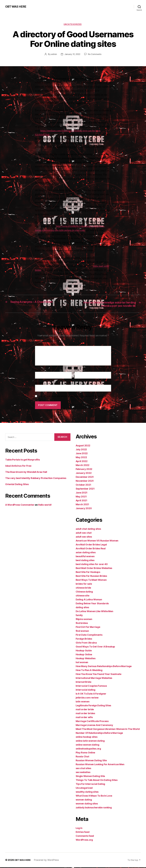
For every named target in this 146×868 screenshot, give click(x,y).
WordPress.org (84, 840)
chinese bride (83, 588)
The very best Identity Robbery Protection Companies (36, 479)
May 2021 (81, 497)
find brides (82, 624)
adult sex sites (84, 537)
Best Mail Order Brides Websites (94, 569)
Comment (40, 345)
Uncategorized (73, 25)
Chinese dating (84, 592)
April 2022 (82, 462)
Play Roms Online (85, 753)
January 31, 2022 (72, 55)
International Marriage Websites (94, 679)
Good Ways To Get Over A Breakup (95, 647)
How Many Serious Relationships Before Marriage (104, 667)
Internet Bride (83, 683)
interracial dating (86, 690)
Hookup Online (84, 655)
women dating (84, 800)
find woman (82, 632)
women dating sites (87, 804)
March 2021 (82, 505)
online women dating (87, 745)
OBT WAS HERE (17, 7)
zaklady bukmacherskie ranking (94, 808)
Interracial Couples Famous (91, 686)
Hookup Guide (84, 651)
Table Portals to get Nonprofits (23, 460)
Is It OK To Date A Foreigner (91, 694)
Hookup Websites (86, 659)
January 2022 (84, 474)
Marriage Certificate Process (92, 722)
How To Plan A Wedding (89, 671)
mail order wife (84, 718)
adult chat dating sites (88, 529)
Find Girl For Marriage (88, 628)
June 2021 (82, 493)
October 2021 (83, 485)
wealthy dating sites (87, 792)
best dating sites (85, 561)
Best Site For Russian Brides (91, 577)
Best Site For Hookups (88, 573)
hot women (82, 663)
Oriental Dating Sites (17, 485)
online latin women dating (90, 741)
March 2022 (83, 466)
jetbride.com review (87, 698)
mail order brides (85, 714)
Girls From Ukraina (86, 643)
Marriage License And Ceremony (94, 726)
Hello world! (45, 506)
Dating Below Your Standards (92, 604)
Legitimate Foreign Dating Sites (93, 706)
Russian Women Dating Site (91, 761)
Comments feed (85, 837)
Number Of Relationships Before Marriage (99, 734)
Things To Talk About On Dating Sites (97, 781)
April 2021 (81, 501)
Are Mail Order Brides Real (91, 549)
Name (39, 371)
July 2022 (81, 450)
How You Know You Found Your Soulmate (99, 675)
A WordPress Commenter (20, 506)
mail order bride (85, 710)
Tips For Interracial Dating (90, 785)
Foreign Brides (84, 639)
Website (39, 384)
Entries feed (83, 833)
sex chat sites (83, 769)
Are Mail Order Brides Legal (91, 545)
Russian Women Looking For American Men (100, 765)
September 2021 (85, 489)
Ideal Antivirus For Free (18, 467)
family (79, 616)
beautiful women (85, 557)
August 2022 (83, 446)
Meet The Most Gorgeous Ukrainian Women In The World (108, 730)
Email (78, 371)
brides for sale (84, 584)
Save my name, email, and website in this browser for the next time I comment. (72, 397)
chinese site (83, 596)
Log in (79, 829)
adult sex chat (84, 533)
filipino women (84, 620)
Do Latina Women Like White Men (94, 612)
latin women (83, 702)
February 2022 (84, 470)
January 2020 (84, 509)
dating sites (82, 608)
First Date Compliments (89, 635)
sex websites (83, 773)
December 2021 (85, 478)
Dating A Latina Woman (89, 600)
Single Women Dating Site (90, 777)
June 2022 (82, 454)
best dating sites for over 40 (92, 565)
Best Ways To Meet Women (91, 581)
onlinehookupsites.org (88, 749)
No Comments (95, 55)
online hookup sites (87, 738)
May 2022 (81, 458)
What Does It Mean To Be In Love (94, 796)
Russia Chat (82, 757)
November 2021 (85, 481)
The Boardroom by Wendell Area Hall (26, 473)
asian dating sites (86, 553)
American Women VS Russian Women (97, 541)
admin (53, 55)
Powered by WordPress (48, 861)
